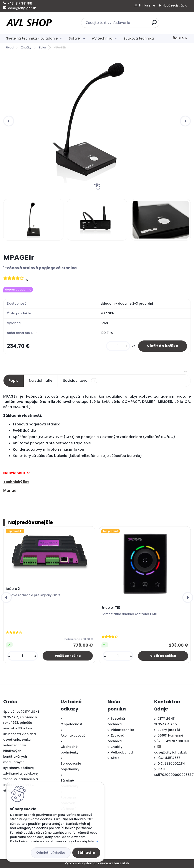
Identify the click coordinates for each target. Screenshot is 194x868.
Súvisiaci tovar (80, 381)
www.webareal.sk (115, 863)
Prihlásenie (147, 5)
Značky (26, 47)
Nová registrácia (175, 5)
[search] (154, 24)
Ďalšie (178, 38)
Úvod (10, 47)
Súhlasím (86, 852)
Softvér (75, 38)
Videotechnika (123, 730)
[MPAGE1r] (97, 121)
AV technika (102, 38)
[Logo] (30, 23)
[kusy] (118, 346)
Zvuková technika (139, 38)
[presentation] (9, 121)
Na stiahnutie (41, 381)
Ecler (43, 47)
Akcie (115, 758)
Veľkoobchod (122, 752)
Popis (13, 381)
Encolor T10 (111, 608)
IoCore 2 (13, 589)
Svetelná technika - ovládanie (32, 38)
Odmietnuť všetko (51, 853)
